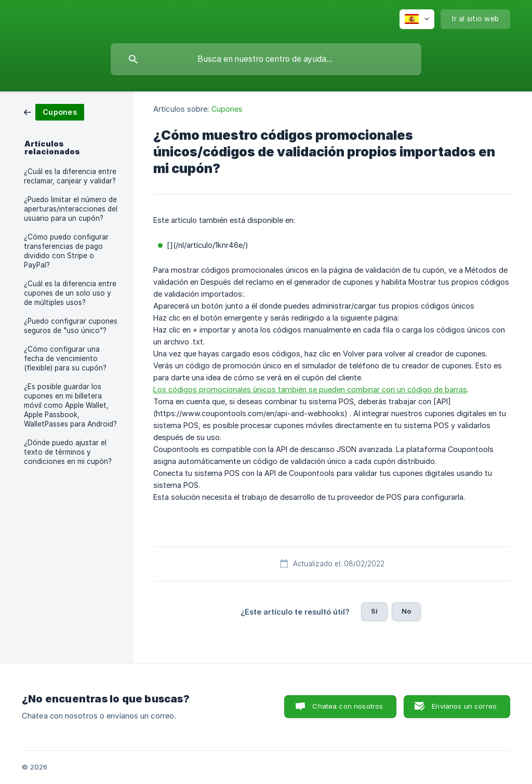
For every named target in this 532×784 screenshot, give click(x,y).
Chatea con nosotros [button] (348, 706)
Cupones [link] (227, 109)
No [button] (406, 611)
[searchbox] (266, 59)
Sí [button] (374, 611)
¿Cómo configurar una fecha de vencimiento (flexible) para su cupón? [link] (65, 358)
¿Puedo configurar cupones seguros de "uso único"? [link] (71, 326)
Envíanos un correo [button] (464, 706)
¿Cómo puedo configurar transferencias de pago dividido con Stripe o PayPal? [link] (66, 251)
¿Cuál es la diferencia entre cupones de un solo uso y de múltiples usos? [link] (70, 293)
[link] (54, 111)
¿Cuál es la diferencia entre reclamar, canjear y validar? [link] (70, 176)
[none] (417, 19)
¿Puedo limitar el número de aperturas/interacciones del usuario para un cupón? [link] (71, 209)
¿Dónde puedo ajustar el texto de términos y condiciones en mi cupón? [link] (68, 452)
